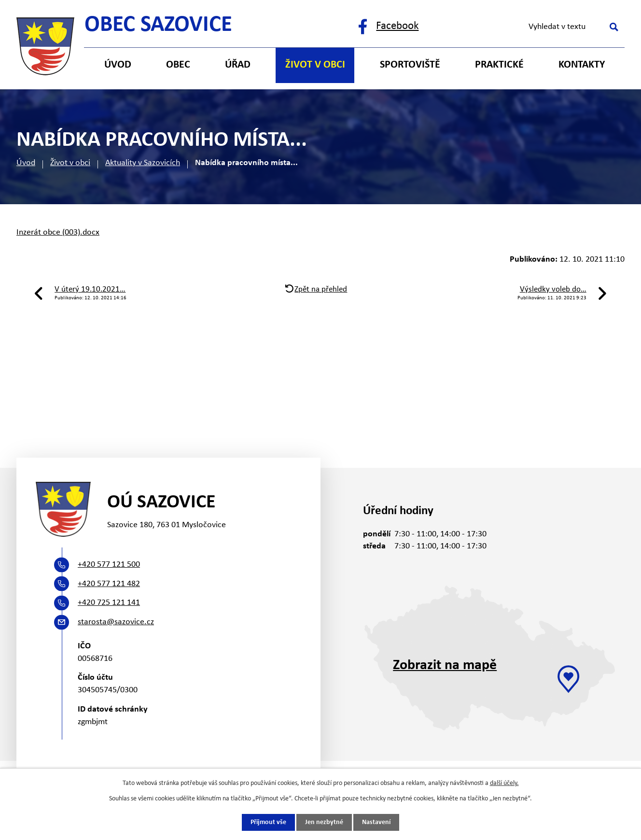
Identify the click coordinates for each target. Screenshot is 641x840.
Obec (178, 65)
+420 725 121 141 (109, 603)
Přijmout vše (268, 822)
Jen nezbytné (324, 822)
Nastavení (376, 822)
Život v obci (70, 163)
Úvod (26, 163)
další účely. (504, 783)
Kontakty (582, 65)
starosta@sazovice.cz (116, 622)
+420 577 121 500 (109, 565)
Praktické (499, 65)
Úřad (238, 65)
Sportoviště (410, 65)
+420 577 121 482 (109, 584)
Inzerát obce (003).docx (58, 232)
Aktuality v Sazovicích (143, 163)
